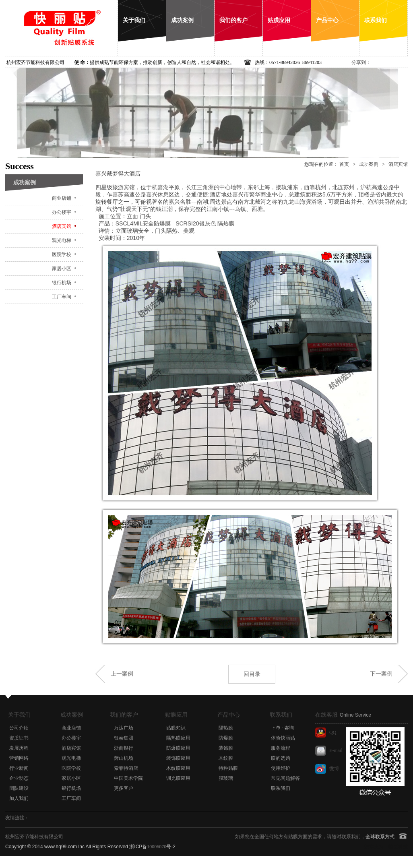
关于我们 (19, 715)
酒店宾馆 (62, 226)
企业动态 (19, 778)
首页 (344, 164)
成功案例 (369, 164)
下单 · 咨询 (282, 728)
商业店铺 (62, 198)
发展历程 (19, 748)
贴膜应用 (176, 715)
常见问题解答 (285, 778)
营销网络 (19, 758)
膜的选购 (281, 758)
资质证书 (19, 738)
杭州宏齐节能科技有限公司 (35, 62)
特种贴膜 (228, 768)
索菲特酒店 (126, 768)
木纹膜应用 (178, 768)
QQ (333, 732)
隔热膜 (226, 728)
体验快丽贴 (283, 738)
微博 (334, 769)
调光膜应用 (178, 778)
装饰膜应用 (178, 758)
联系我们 (281, 715)
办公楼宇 (62, 212)
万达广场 (124, 728)
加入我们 (19, 798)
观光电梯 (62, 240)
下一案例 (381, 674)
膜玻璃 (226, 778)
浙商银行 (124, 748)
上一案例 (122, 674)
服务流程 (281, 748)
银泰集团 (124, 738)
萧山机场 (124, 758)
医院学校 (62, 254)
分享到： (361, 62)
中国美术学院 (128, 778)
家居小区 (62, 269)
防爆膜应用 (178, 748)
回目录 (252, 674)
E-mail (336, 750)
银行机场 (62, 283)
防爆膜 (226, 738)
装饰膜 (226, 748)
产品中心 (229, 715)
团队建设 (19, 788)
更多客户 (124, 788)
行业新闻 (19, 768)
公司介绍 (19, 728)
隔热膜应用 (178, 738)
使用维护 (281, 768)
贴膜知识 (176, 728)
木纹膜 (226, 758)
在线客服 (343, 715)
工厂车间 (62, 297)
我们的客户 (124, 715)
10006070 (157, 847)
